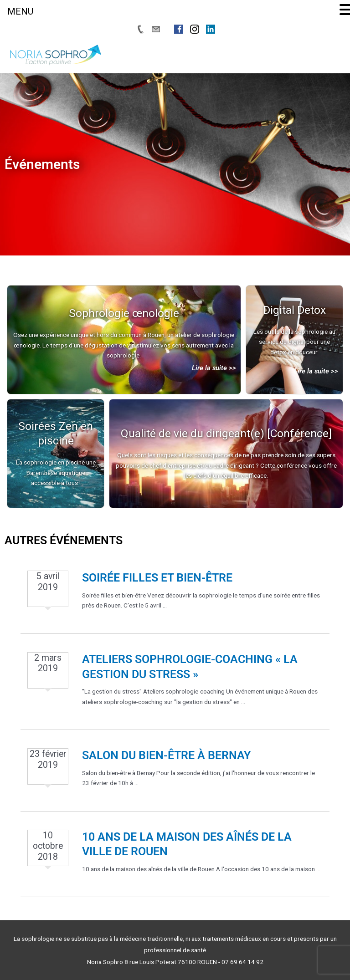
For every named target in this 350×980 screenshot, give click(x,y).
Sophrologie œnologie (124, 313)
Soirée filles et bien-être (157, 578)
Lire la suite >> (214, 368)
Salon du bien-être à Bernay (166, 755)
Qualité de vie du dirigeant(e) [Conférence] (226, 433)
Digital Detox (294, 310)
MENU (20, 11)
